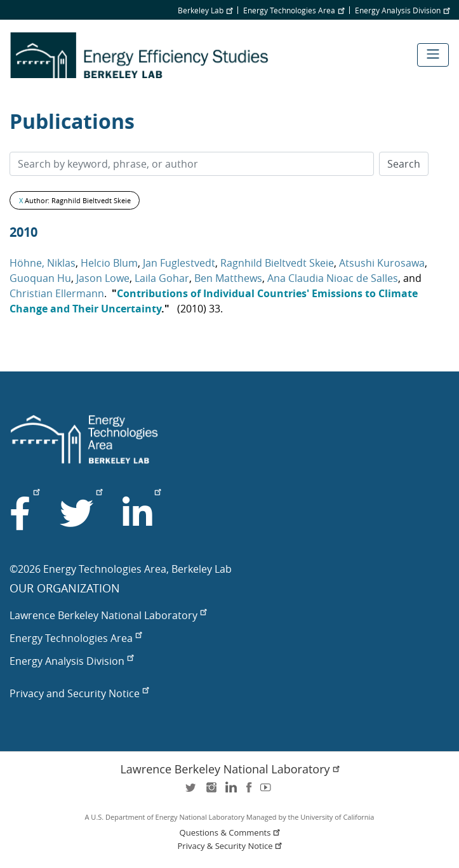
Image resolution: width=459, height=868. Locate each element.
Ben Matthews (228, 278)
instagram (211, 791)
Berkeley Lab (205, 10)
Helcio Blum (109, 263)
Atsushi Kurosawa (382, 263)
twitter (192, 791)
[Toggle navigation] (433, 55)
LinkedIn (230, 791)
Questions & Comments (231, 833)
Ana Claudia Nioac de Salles (333, 278)
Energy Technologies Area (294, 10)
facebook (249, 791)
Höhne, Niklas (43, 263)
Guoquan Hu (40, 278)
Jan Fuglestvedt (179, 263)
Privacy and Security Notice (79, 693)
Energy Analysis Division (402, 10)
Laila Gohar (162, 278)
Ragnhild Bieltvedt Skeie (277, 263)
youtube (268, 791)
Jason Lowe (103, 278)
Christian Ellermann (57, 293)
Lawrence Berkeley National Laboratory (108, 615)
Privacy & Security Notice (231, 846)
